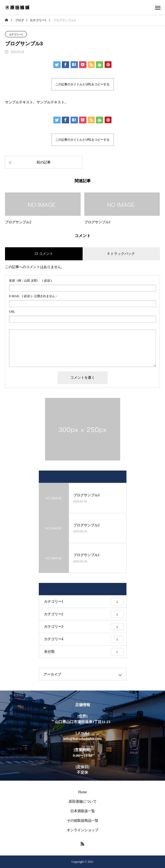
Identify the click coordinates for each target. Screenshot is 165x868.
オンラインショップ (83, 830)
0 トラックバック (121, 254)
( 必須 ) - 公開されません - (33, 296)
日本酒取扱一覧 (83, 811)
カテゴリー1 (16, 34)
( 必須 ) (30, 281)
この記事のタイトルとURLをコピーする (82, 84)
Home (82, 792)
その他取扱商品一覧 (83, 821)
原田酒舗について (83, 802)
